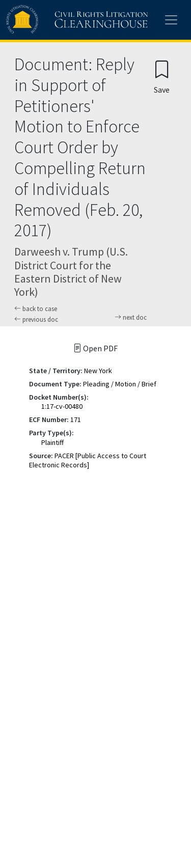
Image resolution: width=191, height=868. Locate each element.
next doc (131, 318)
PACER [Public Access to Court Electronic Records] (88, 460)
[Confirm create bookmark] (162, 77)
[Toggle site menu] (171, 20)
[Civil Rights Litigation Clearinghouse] (57, 20)
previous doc (36, 319)
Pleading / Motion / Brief (120, 384)
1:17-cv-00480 (62, 406)
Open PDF (95, 348)
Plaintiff (52, 442)
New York (98, 371)
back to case (36, 309)
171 (76, 419)
